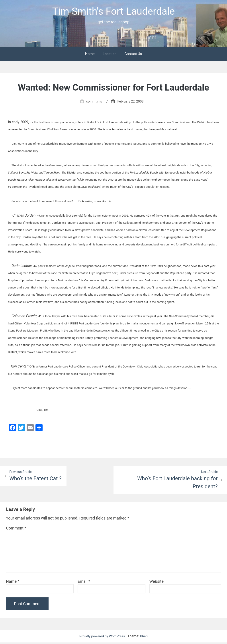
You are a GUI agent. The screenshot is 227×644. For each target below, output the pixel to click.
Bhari (146, 638)
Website (157, 583)
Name (13, 583)
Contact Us (133, 55)
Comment (16, 530)
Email (84, 583)
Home (90, 55)
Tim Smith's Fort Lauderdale (113, 12)
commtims (93, 102)
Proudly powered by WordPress (102, 638)
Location (110, 55)
